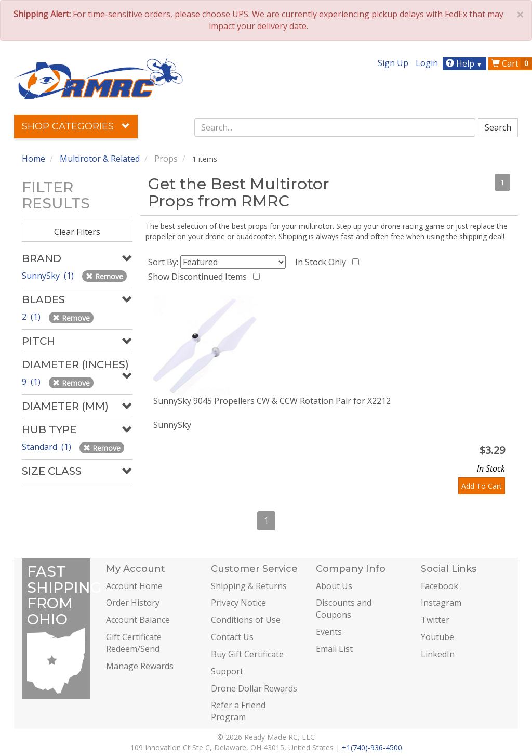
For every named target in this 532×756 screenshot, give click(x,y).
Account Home (134, 586)
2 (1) (32, 317)
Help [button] (465, 63)
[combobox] (335, 127)
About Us (334, 586)
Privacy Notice (238, 603)
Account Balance (138, 620)
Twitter (435, 620)
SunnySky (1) (49, 276)
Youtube (437, 637)
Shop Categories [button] (76, 126)
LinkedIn (438, 654)
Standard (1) (48, 447)
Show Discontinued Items (199, 277)
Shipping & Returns (249, 586)
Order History (133, 603)
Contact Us (232, 637)
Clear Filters (77, 232)
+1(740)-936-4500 (372, 747)
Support (227, 671)
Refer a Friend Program (238, 711)
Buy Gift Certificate (247, 654)
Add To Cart (482, 486)
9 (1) (32, 382)
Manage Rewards (140, 666)
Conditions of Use (246, 620)
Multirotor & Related (100, 159)
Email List (334, 649)
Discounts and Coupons (344, 609)
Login (427, 63)
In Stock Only (323, 262)
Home (34, 159)
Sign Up (393, 63)
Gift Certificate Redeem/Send (134, 643)
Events (329, 632)
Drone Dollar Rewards (254, 688)
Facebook (440, 586)
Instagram (441, 603)
